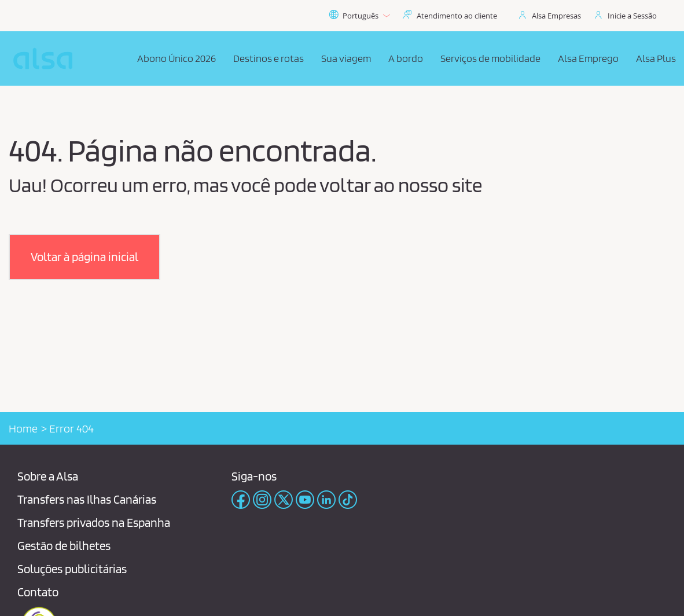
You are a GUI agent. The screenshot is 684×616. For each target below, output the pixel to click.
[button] (84, 257)
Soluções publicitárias (72, 569)
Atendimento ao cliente (457, 16)
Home (23, 428)
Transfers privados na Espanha (94, 522)
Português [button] (359, 16)
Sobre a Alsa (48, 476)
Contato (38, 592)
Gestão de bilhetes (64, 546)
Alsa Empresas (556, 16)
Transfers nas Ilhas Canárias (87, 499)
